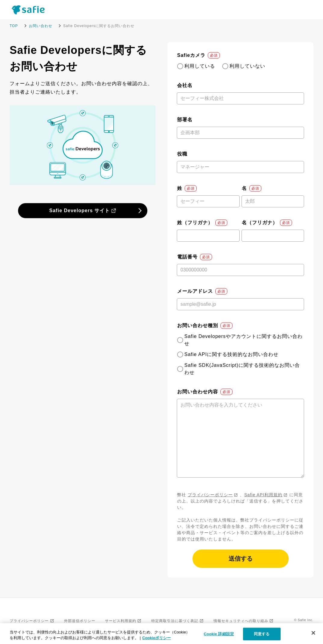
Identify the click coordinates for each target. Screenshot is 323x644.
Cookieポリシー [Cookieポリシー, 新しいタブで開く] (157, 638)
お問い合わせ (41, 26)
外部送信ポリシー (80, 621)
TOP (14, 26)
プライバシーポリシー (210, 495)
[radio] (196, 66)
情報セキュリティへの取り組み (241, 621)
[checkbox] (240, 66)
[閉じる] (313, 633)
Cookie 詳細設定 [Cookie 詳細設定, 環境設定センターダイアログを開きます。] (219, 634)
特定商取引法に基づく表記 (175, 621)
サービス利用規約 (121, 621)
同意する (262, 634)
